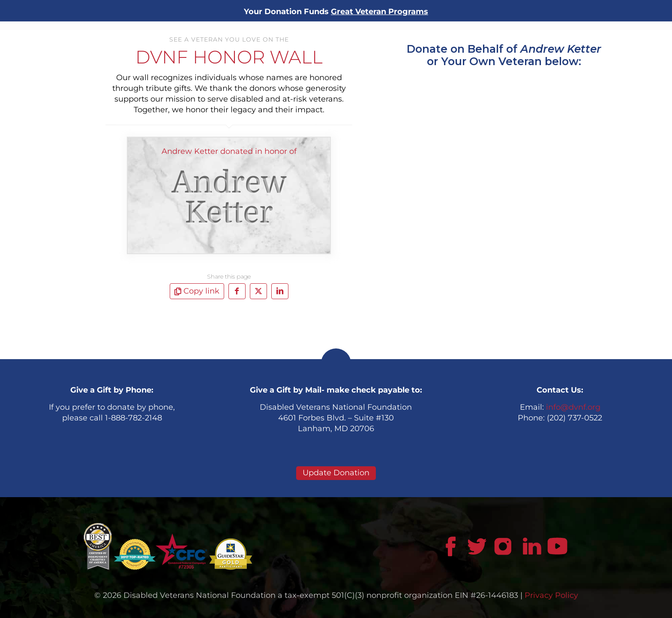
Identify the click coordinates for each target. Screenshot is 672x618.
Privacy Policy (551, 595)
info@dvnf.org (573, 407)
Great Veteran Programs (379, 12)
